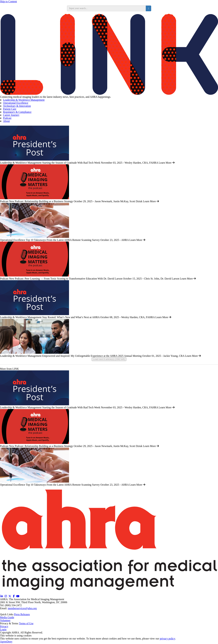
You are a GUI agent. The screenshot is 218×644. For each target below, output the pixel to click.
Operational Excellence (16, 103)
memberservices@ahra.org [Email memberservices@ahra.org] (22, 608)
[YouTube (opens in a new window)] (18, 596)
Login (3, 629)
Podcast (7, 118)
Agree (3, 642)
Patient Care (10, 109)
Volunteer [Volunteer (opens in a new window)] (5, 620)
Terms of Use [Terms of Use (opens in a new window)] (26, 623)
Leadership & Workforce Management (24, 100)
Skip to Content (8, 1)
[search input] (107, 8)
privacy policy (167, 639)
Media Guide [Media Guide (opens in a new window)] (7, 617)
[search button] (148, 8)
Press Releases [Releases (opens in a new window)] (22, 614)
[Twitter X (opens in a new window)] (10, 596)
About (6, 121)
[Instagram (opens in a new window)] (6, 596)
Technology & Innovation (17, 106)
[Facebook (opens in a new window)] (14, 596)
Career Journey (11, 115)
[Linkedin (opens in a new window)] (2, 596)
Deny (10, 642)
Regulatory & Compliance (17, 112)
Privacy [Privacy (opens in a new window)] (4, 626)
